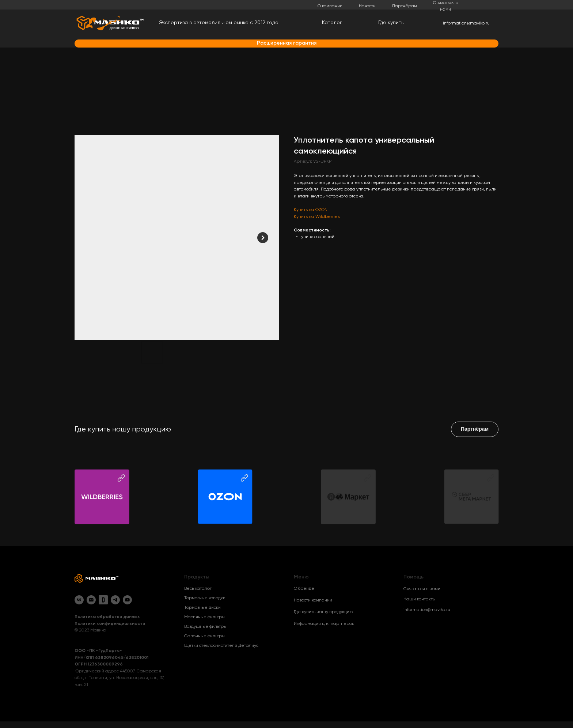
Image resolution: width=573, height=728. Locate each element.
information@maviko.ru (466, 23)
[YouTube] (127, 600)
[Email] (91, 600)
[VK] (79, 600)
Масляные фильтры (204, 617)
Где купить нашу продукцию (323, 612)
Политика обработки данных (107, 617)
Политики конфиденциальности (110, 624)
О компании (330, 6)
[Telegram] (115, 600)
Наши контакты (420, 599)
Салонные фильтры (204, 636)
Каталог (332, 23)
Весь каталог (198, 589)
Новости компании (313, 600)
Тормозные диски (202, 608)
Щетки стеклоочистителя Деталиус (221, 646)
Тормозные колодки (205, 598)
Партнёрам (405, 6)
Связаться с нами (422, 589)
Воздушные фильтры (205, 627)
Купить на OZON (311, 210)
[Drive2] (103, 600)
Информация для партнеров (324, 624)
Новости (367, 6)
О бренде (304, 589)
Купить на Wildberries (317, 217)
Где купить (391, 23)
